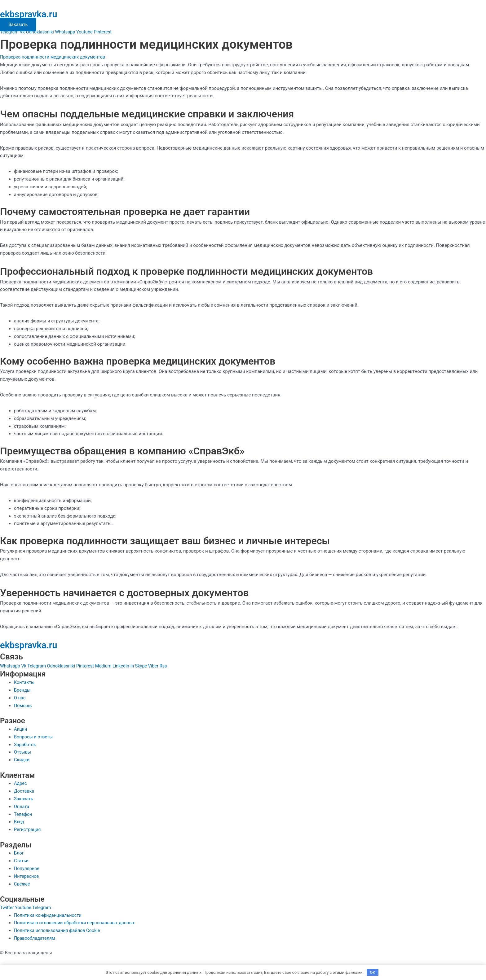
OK (373, 972)
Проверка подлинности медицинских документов (55, 57)
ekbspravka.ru (31, 14)
